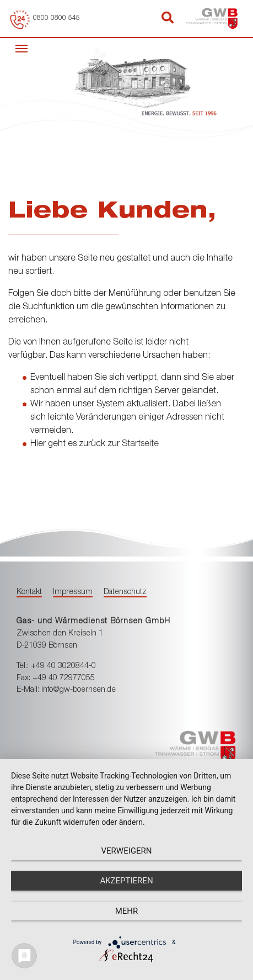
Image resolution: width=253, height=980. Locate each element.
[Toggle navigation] (21, 47)
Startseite (140, 444)
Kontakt (29, 592)
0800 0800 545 (56, 18)
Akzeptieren (126, 881)
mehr (127, 911)
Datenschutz (125, 592)
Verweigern (127, 851)
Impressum (73, 592)
